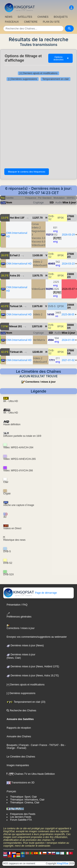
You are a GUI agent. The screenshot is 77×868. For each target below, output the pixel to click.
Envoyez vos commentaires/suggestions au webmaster (37, 637)
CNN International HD (19, 264)
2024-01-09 (68, 340)
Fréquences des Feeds (23, 814)
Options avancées (61, 58)
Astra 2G (15, 276)
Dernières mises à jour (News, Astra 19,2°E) (33, 676)
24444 (71, 305)
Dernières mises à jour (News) (25, 645)
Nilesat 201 (16, 326)
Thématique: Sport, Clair (23, 797)
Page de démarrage (30, 593)
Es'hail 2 (15, 255)
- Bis (61, 745)
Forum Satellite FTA (21, 820)
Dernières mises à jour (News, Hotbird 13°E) (33, 666)
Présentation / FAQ (17, 605)
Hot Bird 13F (17, 218)
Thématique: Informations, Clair (27, 800)
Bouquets (12, 745)
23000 (71, 274)
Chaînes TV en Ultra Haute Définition (31, 774)
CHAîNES (43, 17)
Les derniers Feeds (21, 817)
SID (52, 202)
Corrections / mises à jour (40, 382)
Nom (9, 202)
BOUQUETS (61, 17)
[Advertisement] (38, 124)
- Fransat (20, 748)
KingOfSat (63, 863)
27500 (71, 216)
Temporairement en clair (56, 79)
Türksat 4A (16, 352)
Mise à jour (69, 202)
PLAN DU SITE (51, 22)
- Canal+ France (38, 745)
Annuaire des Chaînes (19, 736)
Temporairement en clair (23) (26, 702)
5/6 (69, 353)
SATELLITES (25, 17)
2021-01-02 (68, 360)
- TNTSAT (53, 745)
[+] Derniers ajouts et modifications (38, 73)
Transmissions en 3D (20, 783)
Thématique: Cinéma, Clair (25, 803)
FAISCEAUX (12, 22)
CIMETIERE (31, 22)
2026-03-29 (68, 235)
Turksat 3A (16, 306)
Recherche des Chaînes (21, 711)
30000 (70, 325)
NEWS (9, 17)
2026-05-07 (68, 289)
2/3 (69, 257)
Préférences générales (19, 615)
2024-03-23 (68, 264)
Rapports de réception (19, 728)
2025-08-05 (68, 314)
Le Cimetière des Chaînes (21, 757)
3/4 (69, 219)
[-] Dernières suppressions (23, 79)
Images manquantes (18, 765)
